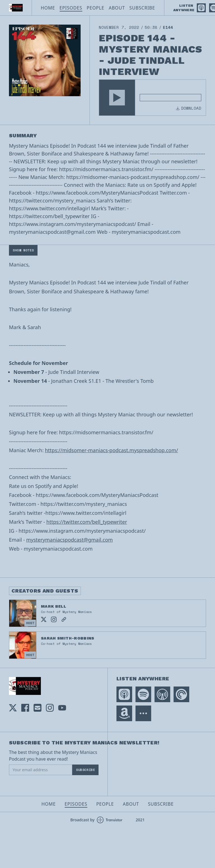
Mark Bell (53, 606)
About (117, 8)
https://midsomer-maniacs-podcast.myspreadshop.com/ (111, 450)
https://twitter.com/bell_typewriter (87, 522)
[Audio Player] (152, 98)
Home (48, 8)
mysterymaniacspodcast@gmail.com (69, 540)
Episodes (71, 8)
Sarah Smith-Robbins (68, 638)
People (96, 8)
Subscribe (142, 8)
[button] (117, 98)
